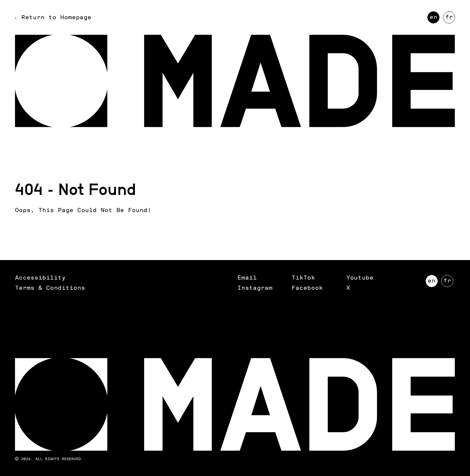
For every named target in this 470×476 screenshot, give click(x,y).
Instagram (255, 288)
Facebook (307, 288)
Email (247, 278)
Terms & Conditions (50, 288)
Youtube (360, 278)
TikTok (303, 278)
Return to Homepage (56, 18)
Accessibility (40, 278)
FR (450, 19)
